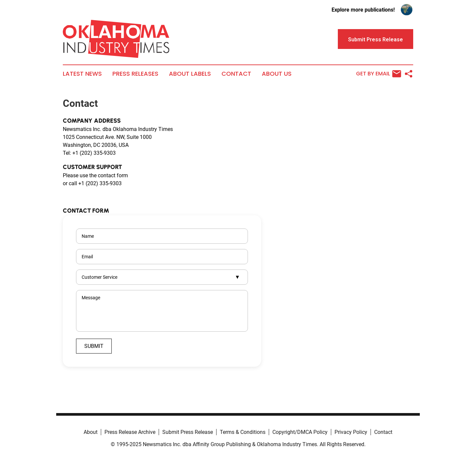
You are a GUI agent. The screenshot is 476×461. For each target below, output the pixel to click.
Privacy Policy (351, 432)
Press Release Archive (130, 432)
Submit (94, 346)
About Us (277, 74)
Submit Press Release (188, 432)
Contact (236, 74)
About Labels (190, 74)
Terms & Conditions (243, 432)
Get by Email (379, 74)
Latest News (82, 74)
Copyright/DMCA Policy (300, 432)
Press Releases (135, 74)
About (91, 432)
